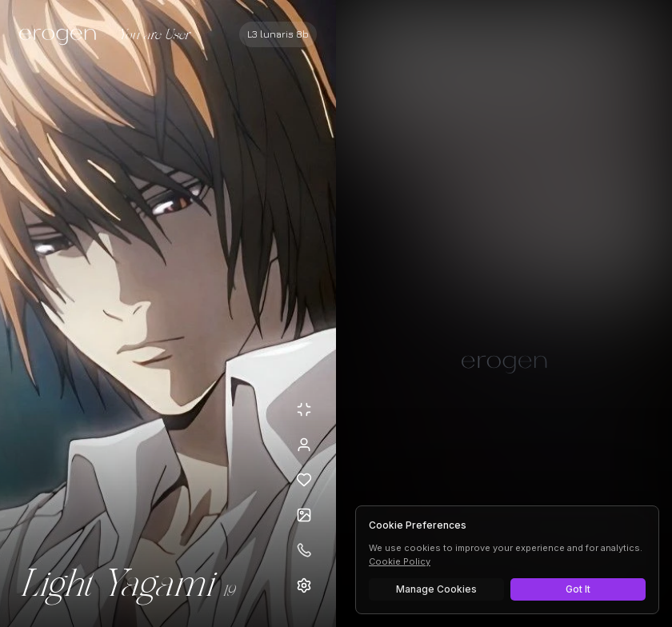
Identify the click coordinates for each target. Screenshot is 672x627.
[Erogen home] (62, 36)
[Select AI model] (278, 34)
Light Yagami (116, 585)
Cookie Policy (400, 561)
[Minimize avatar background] (304, 409)
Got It (578, 589)
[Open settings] (304, 585)
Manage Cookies (436, 589)
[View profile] (304, 445)
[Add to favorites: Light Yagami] (304, 480)
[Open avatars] (304, 515)
